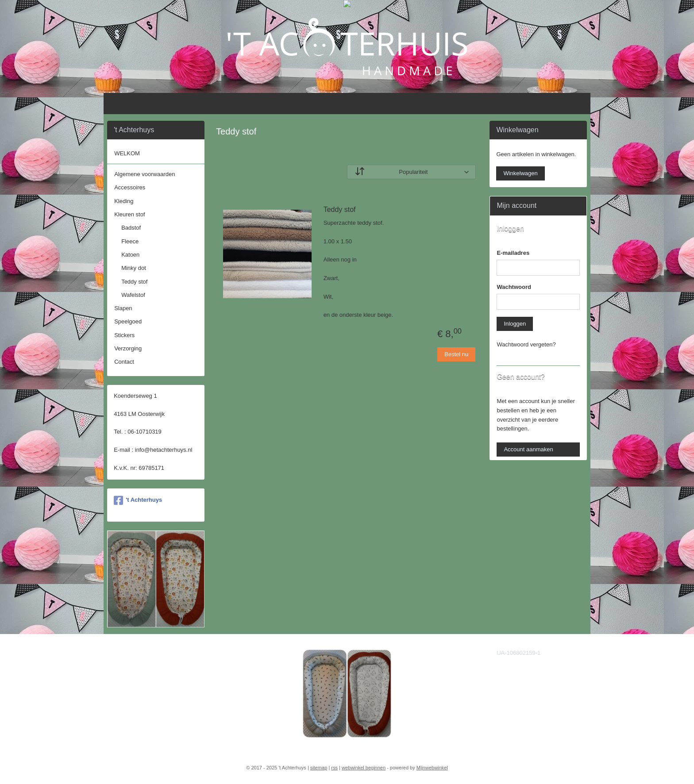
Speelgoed (128, 321)
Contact (124, 362)
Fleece (130, 241)
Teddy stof (339, 209)
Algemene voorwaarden (145, 174)
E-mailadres (513, 253)
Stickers (124, 335)
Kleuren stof (129, 214)
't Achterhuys (138, 500)
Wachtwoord (514, 287)
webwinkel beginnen (364, 768)
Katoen (130, 255)
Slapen (123, 308)
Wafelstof (133, 295)
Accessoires (130, 187)
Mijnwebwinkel (432, 768)
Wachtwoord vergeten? (526, 344)
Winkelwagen (520, 173)
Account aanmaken (528, 449)
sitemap (319, 768)
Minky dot (134, 268)
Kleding (124, 201)
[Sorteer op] (411, 172)
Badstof (131, 228)
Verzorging (128, 348)
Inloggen (515, 324)
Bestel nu (456, 354)
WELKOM (127, 153)
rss (334, 768)
